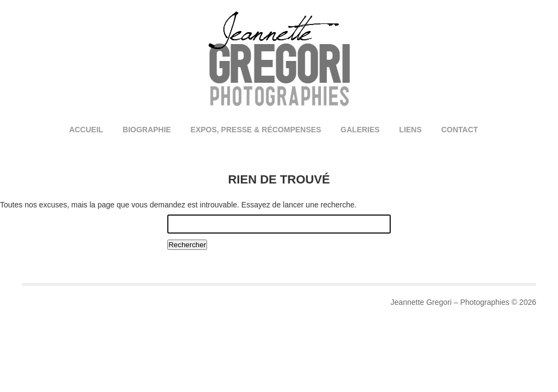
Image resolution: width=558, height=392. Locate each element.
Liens (411, 130)
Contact (460, 130)
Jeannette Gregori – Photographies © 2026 (463, 302)
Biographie (147, 130)
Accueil (86, 130)
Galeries (360, 130)
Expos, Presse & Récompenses (256, 130)
